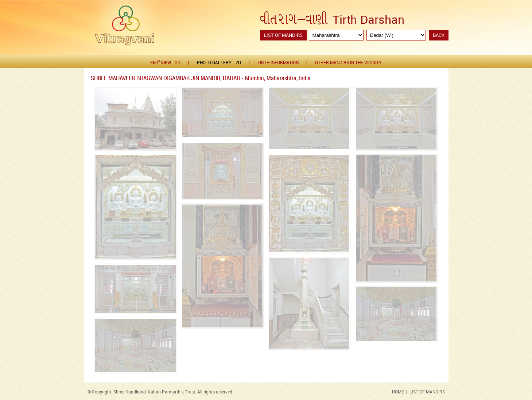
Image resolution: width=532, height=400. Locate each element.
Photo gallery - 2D (219, 63)
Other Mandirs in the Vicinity (348, 63)
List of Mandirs (283, 35)
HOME (398, 392)
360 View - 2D (165, 63)
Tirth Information (278, 63)
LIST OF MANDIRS (427, 392)
